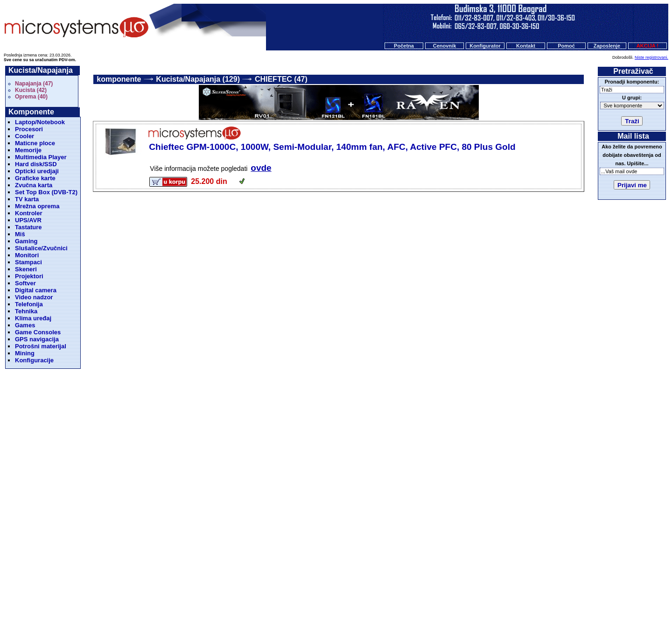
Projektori (29, 276)
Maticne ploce (35, 143)
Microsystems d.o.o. (344, 604)
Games (25, 325)
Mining (25, 353)
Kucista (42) (31, 90)
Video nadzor (34, 297)
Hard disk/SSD (36, 164)
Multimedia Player (41, 157)
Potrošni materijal (41, 346)
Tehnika (26, 311)
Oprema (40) (31, 97)
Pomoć (566, 46)
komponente (119, 79)
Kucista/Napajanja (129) (198, 79)
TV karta (27, 199)
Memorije (28, 150)
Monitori (27, 255)
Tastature (28, 227)
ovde (261, 168)
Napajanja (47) (34, 84)
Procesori (29, 129)
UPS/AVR (28, 220)
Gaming (26, 241)
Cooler (24, 136)
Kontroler (29, 213)
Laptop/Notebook (40, 122)
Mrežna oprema (37, 206)
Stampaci (28, 262)
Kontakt (526, 46)
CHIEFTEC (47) (281, 79)
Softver (25, 283)
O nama (368, 586)
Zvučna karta (34, 185)
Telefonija (29, 304)
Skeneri (26, 269)
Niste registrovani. (651, 57)
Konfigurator (485, 46)
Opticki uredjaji (37, 171)
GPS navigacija (37, 339)
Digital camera (36, 290)
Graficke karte (35, 178)
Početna (404, 46)
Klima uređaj (33, 318)
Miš (20, 234)
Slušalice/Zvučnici (41, 248)
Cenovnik (445, 46)
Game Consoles (38, 332)
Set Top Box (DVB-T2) (46, 192)
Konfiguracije (34, 360)
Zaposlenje (607, 46)
